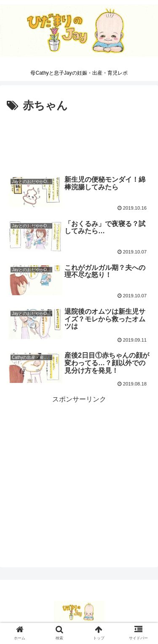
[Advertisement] (79, 140)
